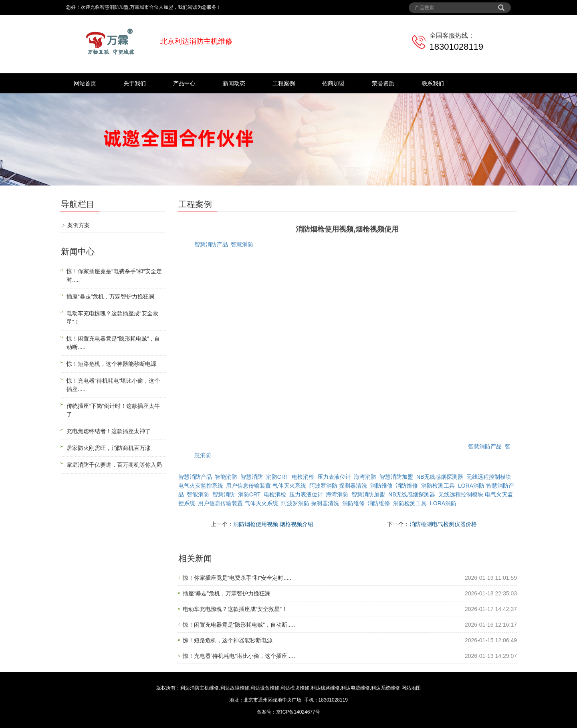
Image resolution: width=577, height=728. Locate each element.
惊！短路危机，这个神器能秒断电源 (228, 640)
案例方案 (79, 225)
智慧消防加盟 (396, 477)
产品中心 (184, 83)
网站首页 (85, 83)
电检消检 (303, 477)
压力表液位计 (334, 477)
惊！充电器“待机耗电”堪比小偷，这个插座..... (239, 656)
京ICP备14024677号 (298, 712)
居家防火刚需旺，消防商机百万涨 (109, 448)
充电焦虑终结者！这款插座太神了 (109, 431)
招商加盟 (333, 83)
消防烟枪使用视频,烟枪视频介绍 (273, 524)
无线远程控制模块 (489, 477)
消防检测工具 (438, 486)
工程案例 (284, 83)
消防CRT (277, 477)
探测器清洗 (353, 486)
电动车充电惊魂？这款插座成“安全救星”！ (235, 609)
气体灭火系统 (289, 486)
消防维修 (381, 486)
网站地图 (411, 688)
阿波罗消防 (323, 486)
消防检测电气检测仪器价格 (443, 524)
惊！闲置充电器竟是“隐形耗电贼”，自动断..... (239, 625)
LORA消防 (471, 486)
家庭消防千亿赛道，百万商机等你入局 (114, 465)
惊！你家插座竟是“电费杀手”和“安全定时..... (237, 578)
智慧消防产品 (211, 244)
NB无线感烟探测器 (440, 477)
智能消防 (226, 477)
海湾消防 (365, 477)
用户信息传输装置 (248, 486)
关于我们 (135, 83)
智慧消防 (242, 244)
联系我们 (433, 83)
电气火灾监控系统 (201, 486)
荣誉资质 (383, 83)
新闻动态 (234, 83)
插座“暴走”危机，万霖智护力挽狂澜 (227, 593)
